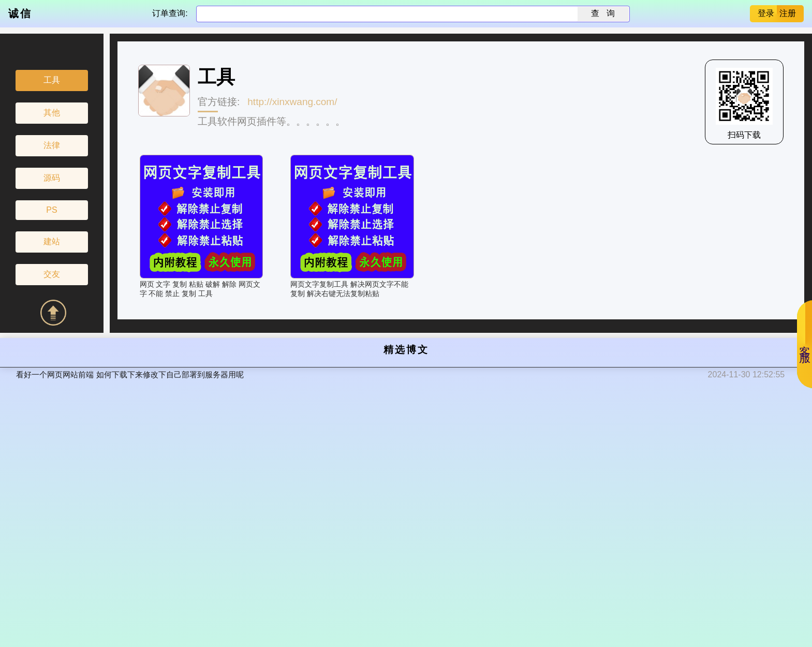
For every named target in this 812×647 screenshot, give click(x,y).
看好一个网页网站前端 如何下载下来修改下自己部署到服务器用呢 (130, 374)
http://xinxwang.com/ (292, 102)
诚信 (20, 13)
